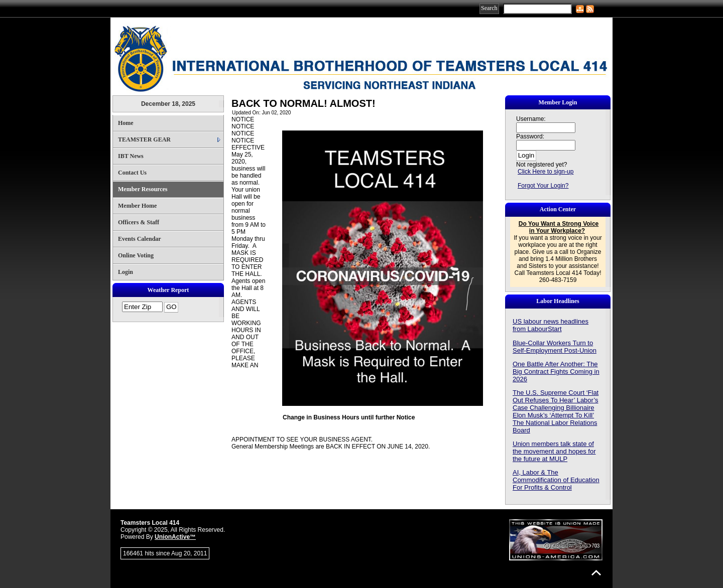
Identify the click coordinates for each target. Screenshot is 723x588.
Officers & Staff (139, 222)
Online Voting (136, 255)
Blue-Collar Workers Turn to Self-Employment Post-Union (555, 347)
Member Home (137, 206)
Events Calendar (140, 239)
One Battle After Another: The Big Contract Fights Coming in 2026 (556, 372)
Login (126, 272)
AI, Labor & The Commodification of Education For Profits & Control (556, 480)
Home (126, 123)
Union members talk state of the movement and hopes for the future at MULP (554, 451)
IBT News (131, 156)
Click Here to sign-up (546, 172)
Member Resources (143, 189)
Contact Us (132, 173)
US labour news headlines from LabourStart (551, 325)
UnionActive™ (175, 537)
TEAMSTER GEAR (144, 139)
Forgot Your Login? (543, 186)
